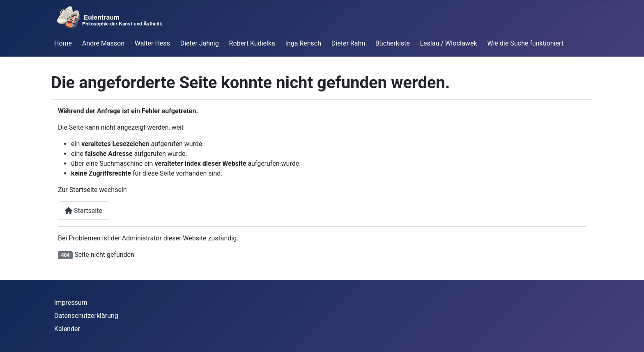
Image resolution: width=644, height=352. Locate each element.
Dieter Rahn (348, 43)
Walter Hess (152, 43)
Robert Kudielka (252, 43)
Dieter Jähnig (200, 43)
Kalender (67, 329)
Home (63, 43)
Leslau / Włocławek (449, 43)
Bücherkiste (393, 43)
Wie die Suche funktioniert (525, 43)
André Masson (103, 43)
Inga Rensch (303, 43)
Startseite (84, 211)
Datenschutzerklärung (86, 316)
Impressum (71, 303)
